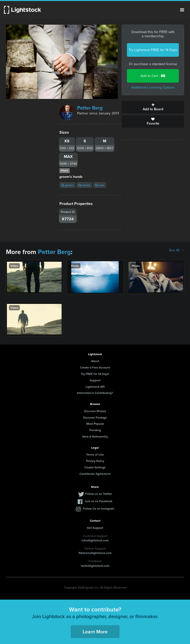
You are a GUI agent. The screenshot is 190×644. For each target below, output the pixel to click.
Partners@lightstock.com (95, 553)
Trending (95, 430)
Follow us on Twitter (99, 494)
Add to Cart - (153, 76)
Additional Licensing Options (153, 87)
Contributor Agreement (95, 474)
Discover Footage (95, 417)
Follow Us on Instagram (99, 508)
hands (84, 185)
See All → (177, 250)
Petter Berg (90, 108)
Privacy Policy (95, 461)
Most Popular (95, 424)
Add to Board (153, 107)
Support (95, 380)
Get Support (95, 528)
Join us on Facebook (98, 501)
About (95, 361)
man (100, 185)
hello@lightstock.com (95, 566)
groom (67, 185)
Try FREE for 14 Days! (95, 374)
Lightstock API (95, 387)
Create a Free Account (95, 367)
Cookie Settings (95, 467)
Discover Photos (95, 411)
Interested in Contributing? (95, 393)
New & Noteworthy (95, 436)
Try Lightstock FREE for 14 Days (153, 50)
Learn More (95, 632)
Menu (182, 10)
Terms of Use (95, 454)
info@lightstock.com (95, 540)
